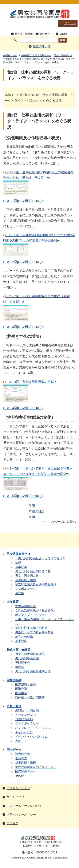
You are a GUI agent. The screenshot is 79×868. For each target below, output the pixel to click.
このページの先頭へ (62, 522)
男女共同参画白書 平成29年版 (40, 59)
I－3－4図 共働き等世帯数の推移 (31, 382)
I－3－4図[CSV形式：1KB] (23, 408)
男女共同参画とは (63, 55)
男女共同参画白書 (12, 59)
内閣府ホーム (10, 55)
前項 (32, 506)
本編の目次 (37, 511)
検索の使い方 (42, 46)
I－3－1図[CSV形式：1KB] (23, 201)
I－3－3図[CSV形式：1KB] (23, 327)
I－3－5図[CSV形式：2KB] (23, 496)
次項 (32, 517)
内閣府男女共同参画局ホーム (36, 55)
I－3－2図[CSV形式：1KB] (23, 262)
